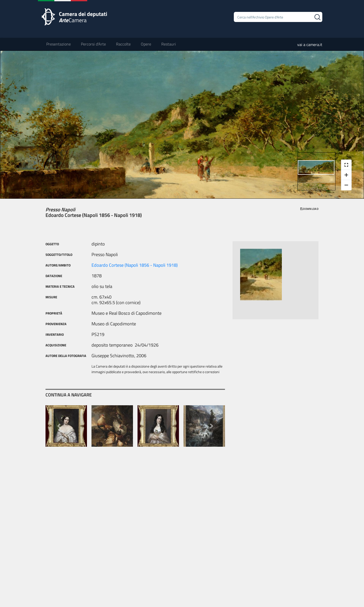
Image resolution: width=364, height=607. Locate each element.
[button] (59, 426)
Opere (146, 44)
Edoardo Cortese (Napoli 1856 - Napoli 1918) (135, 265)
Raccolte (123, 44)
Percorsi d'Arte (93, 44)
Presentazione (59, 44)
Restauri (169, 44)
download (309, 209)
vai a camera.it (310, 44)
